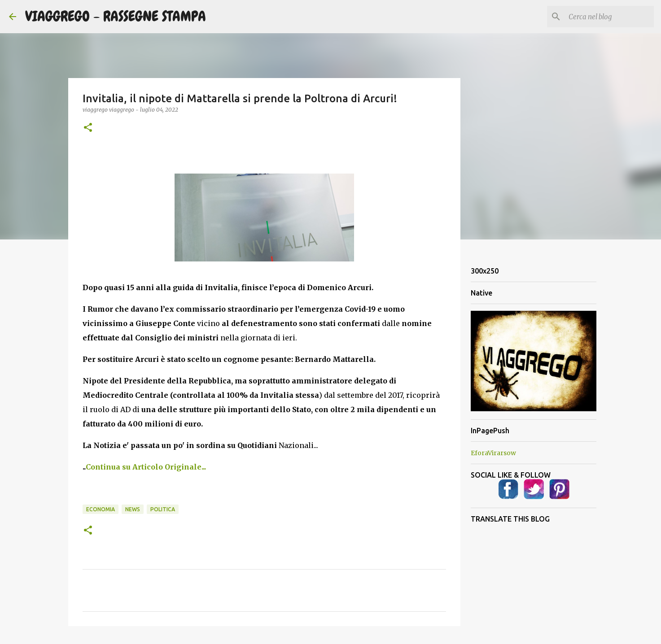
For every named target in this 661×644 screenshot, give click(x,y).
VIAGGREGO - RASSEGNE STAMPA (116, 16)
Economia (101, 509)
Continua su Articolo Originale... (146, 467)
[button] (88, 128)
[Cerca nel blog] (607, 17)
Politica (163, 509)
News (133, 509)
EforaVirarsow (493, 453)
